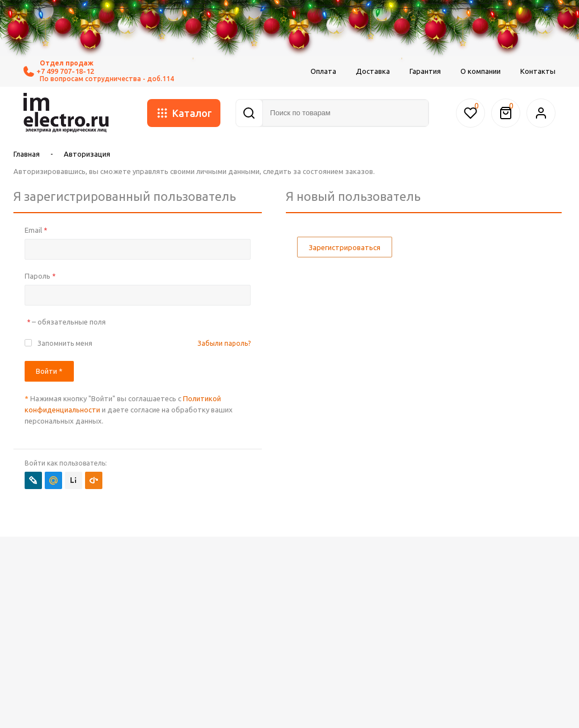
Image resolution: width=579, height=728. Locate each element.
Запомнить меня (65, 343)
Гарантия (425, 71)
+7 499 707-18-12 (59, 71)
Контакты (538, 71)
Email (36, 230)
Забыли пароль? (224, 343)
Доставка (373, 71)
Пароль (40, 276)
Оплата (323, 71)
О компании (481, 71)
